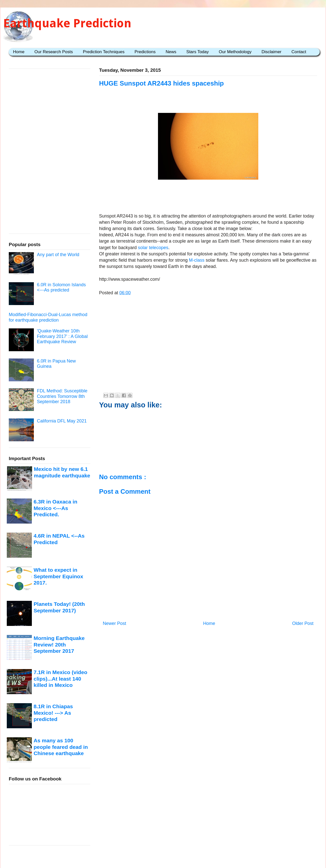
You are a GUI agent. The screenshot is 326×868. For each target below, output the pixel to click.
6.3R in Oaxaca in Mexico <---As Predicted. (55, 508)
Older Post (303, 623)
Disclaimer (271, 52)
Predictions (145, 52)
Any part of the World (58, 255)
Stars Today (197, 52)
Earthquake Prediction (67, 23)
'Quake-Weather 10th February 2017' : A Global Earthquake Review (62, 336)
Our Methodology (235, 52)
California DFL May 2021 (62, 421)
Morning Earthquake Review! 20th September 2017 (59, 644)
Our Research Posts (54, 52)
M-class (197, 260)
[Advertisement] (208, 197)
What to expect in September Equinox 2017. (58, 576)
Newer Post (114, 623)
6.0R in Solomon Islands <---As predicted (61, 287)
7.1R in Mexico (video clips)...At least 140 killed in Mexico (60, 679)
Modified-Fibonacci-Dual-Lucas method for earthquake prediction (48, 317)
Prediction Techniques (104, 52)
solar (143, 248)
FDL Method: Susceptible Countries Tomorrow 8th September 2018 (62, 396)
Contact (299, 52)
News (171, 52)
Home (19, 52)
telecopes (159, 248)
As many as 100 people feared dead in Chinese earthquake (61, 747)
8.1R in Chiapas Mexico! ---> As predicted (53, 713)
